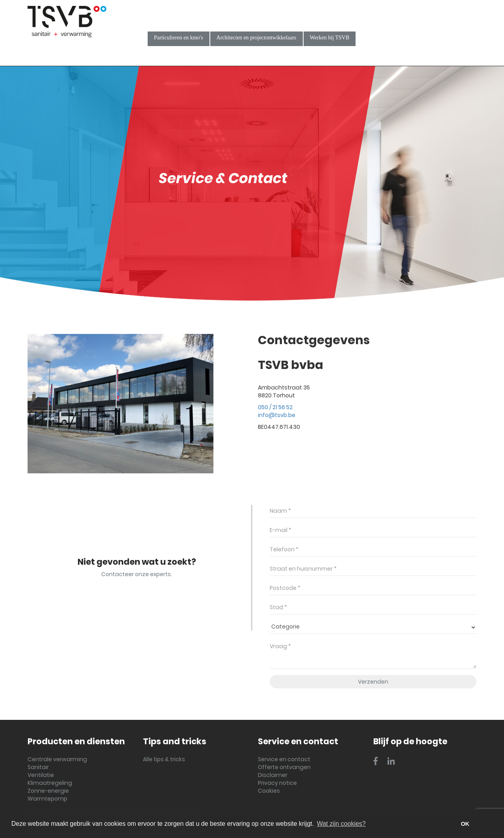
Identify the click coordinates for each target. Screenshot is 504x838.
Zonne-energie (48, 791)
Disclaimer (273, 775)
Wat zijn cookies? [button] (341, 824)
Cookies (269, 791)
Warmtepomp (47, 799)
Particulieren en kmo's (179, 38)
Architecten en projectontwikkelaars (257, 38)
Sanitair (38, 767)
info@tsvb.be (277, 415)
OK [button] (465, 824)
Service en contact (284, 759)
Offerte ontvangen (284, 767)
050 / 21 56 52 (275, 407)
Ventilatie (41, 775)
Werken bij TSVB (330, 38)
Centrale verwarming (57, 759)
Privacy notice (277, 783)
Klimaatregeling (50, 783)
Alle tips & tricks (164, 759)
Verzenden (373, 682)
